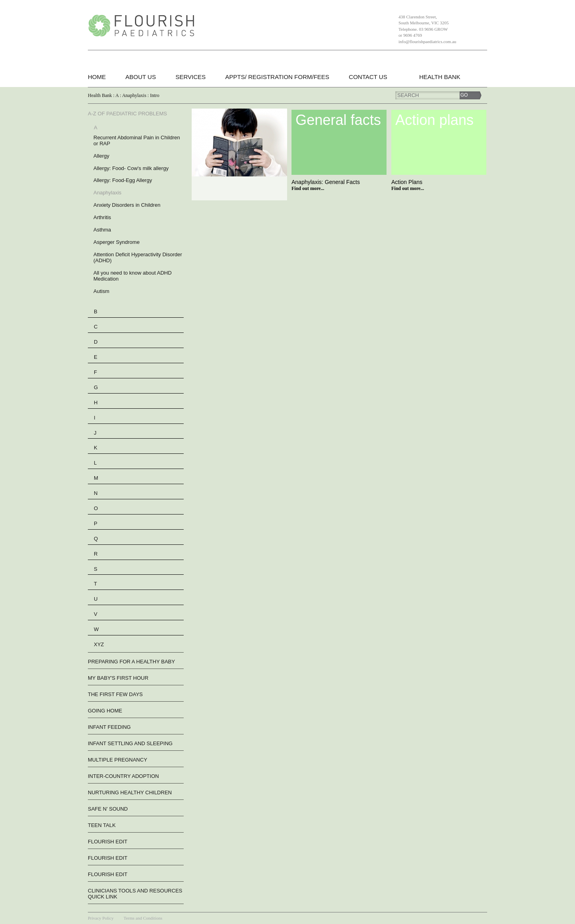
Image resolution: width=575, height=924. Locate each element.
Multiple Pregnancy (118, 760)
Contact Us (368, 77)
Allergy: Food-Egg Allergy (123, 180)
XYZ (99, 644)
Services (190, 77)
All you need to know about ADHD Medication (133, 276)
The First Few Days (115, 694)
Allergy (101, 156)
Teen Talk (102, 825)
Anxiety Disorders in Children (127, 205)
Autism (101, 291)
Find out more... (308, 188)
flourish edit (108, 842)
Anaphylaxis (107, 193)
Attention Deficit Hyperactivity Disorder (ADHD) (138, 257)
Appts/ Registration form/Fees (277, 77)
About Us (141, 77)
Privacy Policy (101, 918)
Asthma (102, 230)
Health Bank (440, 77)
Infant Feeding (109, 727)
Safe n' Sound (108, 809)
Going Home (105, 711)
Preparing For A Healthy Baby (131, 662)
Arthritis (102, 217)
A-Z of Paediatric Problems (127, 114)
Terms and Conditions (143, 918)
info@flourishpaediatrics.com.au (427, 42)
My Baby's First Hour (118, 678)
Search (408, 95)
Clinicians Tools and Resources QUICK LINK (135, 894)
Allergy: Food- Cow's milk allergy (131, 168)
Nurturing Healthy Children (130, 792)
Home (97, 77)
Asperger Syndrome (117, 242)
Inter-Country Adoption (123, 776)
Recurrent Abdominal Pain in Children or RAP (137, 140)
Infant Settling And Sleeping (130, 743)
